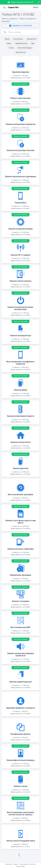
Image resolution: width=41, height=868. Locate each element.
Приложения (20, 866)
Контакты (32, 864)
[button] (36, 8)
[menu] (4, 8)
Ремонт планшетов (27, 19)
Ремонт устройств (9, 19)
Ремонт (16, 864)
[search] (23, 32)
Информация (24, 864)
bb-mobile (6, 21)
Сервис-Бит (9, 864)
